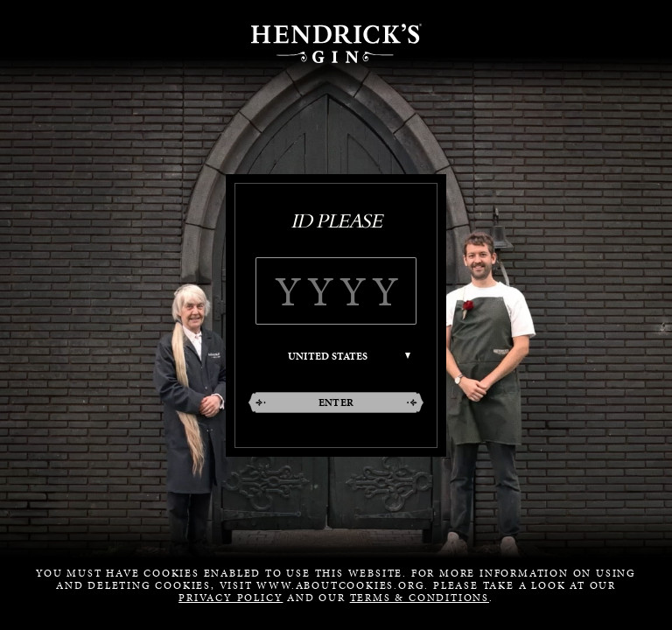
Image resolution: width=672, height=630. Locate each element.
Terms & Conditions (420, 598)
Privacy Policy (231, 598)
